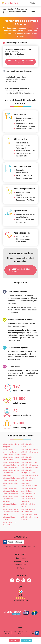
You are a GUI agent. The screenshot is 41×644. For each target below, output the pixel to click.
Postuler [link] (21, 568)
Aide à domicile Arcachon (11, 455)
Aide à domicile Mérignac (30, 475)
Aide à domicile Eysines (10, 494)
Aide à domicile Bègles (10, 468)
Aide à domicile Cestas (10, 491)
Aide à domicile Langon (10, 509)
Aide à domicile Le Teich (29, 462)
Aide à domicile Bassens (11, 465)
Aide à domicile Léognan (30, 449)
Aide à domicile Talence (29, 514)
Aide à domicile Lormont (30, 468)
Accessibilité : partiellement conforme (21, 546)
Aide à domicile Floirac (10, 496)
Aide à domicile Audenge (11, 462)
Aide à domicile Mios (28, 478)
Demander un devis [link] (21, 561)
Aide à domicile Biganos (11, 470)
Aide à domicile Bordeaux (11, 478)
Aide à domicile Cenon (10, 488)
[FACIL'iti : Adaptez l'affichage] (13, 542)
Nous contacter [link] (20, 565)
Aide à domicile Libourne (30, 465)
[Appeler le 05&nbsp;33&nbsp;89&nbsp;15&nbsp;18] (14, 56)
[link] (20, 270)
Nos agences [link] (20, 558)
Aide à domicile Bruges (10, 481)
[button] (35, 3)
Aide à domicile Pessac (29, 486)
